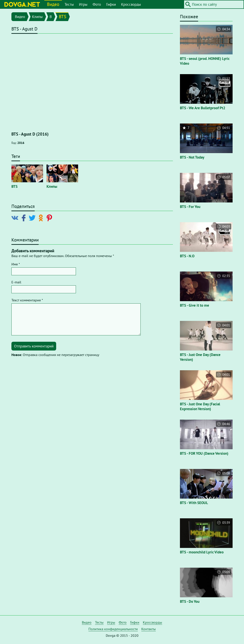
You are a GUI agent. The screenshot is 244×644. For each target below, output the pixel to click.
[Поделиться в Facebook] (24, 218)
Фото (97, 4)
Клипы (37, 17)
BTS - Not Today (192, 157)
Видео (53, 4)
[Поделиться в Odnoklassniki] (42, 218)
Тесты (69, 4)
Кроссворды (131, 4)
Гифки (111, 4)
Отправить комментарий (34, 346)
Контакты (149, 629)
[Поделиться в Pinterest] (50, 218)
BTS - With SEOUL (194, 503)
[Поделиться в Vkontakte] (16, 218)
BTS (63, 17)
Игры (83, 4)
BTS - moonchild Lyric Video (202, 552)
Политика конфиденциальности (113, 629)
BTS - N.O (187, 256)
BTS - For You (190, 207)
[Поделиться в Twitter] (33, 218)
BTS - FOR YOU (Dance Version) (204, 453)
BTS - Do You (190, 601)
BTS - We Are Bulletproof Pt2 (203, 108)
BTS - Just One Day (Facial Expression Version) (200, 406)
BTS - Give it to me (195, 305)
